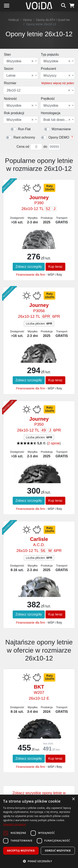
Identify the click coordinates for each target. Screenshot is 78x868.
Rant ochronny (24, 137)
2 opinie (54, 443)
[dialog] (39, 831)
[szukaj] (64, 5)
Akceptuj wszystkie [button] (21, 851)
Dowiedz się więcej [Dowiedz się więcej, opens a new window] (15, 824)
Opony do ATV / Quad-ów (53, 20)
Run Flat (24, 129)
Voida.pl (13, 20)
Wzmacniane (61, 129)
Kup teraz (55, 267)
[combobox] (21, 61)
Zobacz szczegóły (29, 267)
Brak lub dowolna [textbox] (57, 120)
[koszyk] (72, 5)
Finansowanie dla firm (31, 275)
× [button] (73, 799)
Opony (27, 20)
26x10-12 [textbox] (38, 90)
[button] (39, 861)
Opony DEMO (59, 137)
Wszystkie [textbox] (20, 61)
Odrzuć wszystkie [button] (58, 851)
